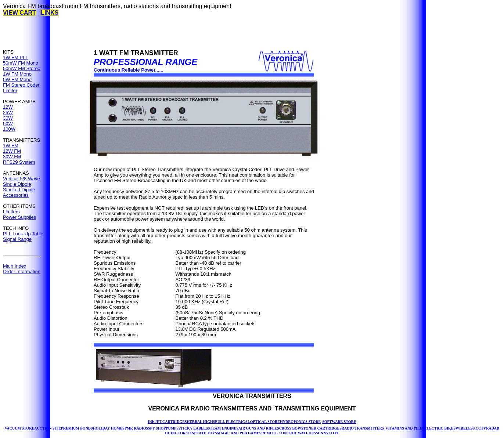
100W (9, 129)
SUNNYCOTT (327, 433)
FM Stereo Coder (21, 85)
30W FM (12, 157)
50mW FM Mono (21, 63)
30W (8, 118)
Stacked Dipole (19, 190)
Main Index (15, 266)
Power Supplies (19, 217)
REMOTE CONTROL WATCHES (289, 433)
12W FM (12, 151)
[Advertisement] (137, 33)
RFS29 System (19, 162)
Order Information (22, 272)
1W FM (11, 146)
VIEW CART (19, 13)
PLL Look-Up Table (23, 234)
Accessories (16, 195)
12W (8, 107)
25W (8, 113)
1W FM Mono (17, 74)
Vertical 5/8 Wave (21, 179)
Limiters (11, 212)
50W (8, 124)
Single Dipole (17, 184)
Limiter (10, 91)
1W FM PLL (16, 57)
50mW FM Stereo (22, 68)
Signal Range (17, 239)
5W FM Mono (17, 79)
